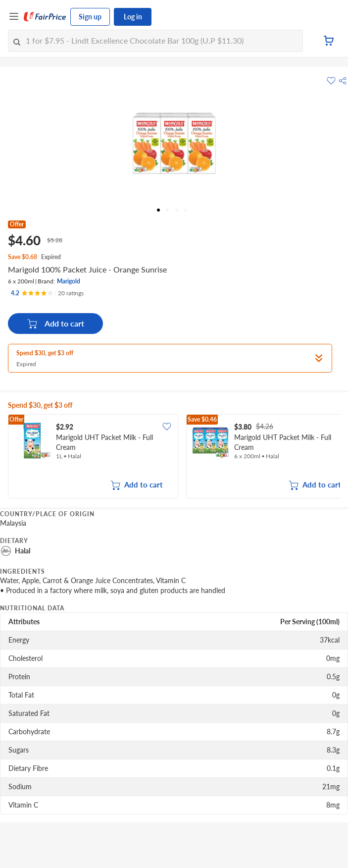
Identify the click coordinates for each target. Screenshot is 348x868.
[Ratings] (47, 293)
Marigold (69, 281)
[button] (343, 81)
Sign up (90, 17)
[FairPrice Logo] (45, 17)
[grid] (174, 457)
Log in (133, 17)
